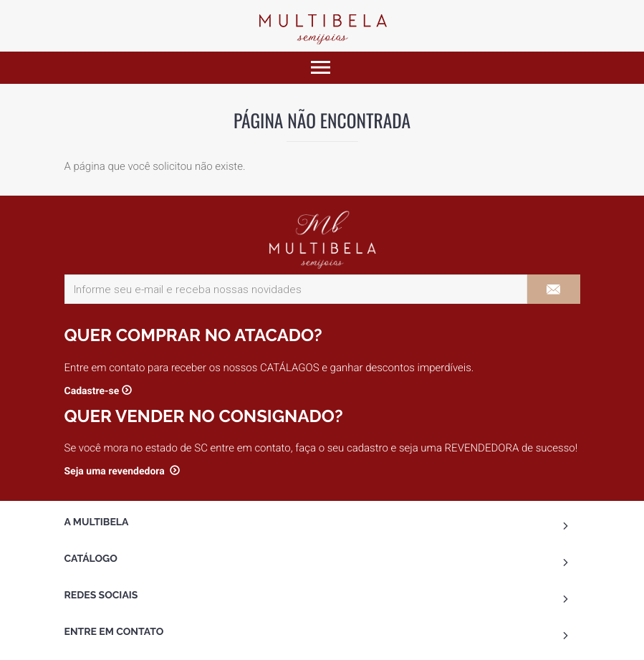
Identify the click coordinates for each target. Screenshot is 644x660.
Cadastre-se (92, 391)
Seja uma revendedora (116, 472)
